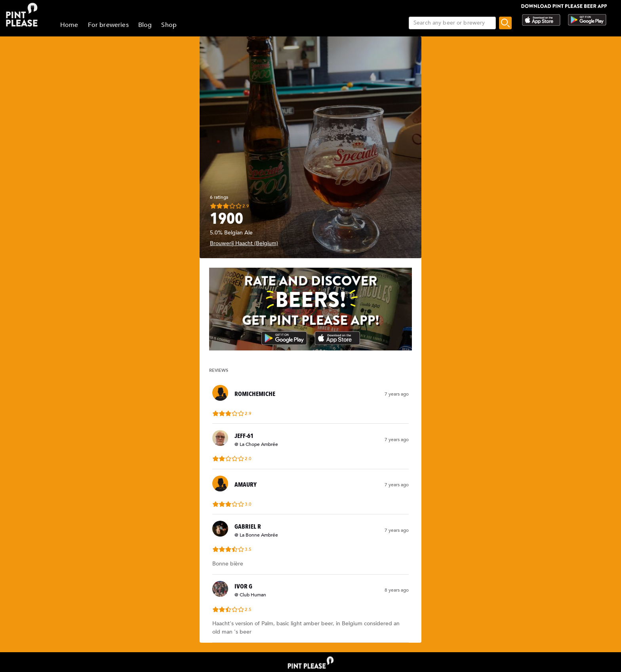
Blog (145, 25)
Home (69, 25)
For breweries (108, 25)
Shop (169, 25)
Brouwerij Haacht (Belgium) (244, 243)
